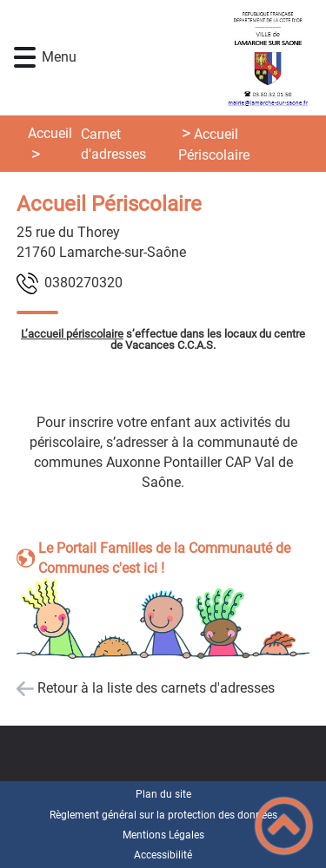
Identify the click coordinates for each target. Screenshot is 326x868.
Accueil (50, 133)
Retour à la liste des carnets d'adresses (156, 688)
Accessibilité (163, 855)
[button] (25, 58)
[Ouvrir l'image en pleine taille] (163, 620)
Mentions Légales (163, 835)
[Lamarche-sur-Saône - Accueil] (189, 58)
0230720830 (83, 283)
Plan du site (163, 794)
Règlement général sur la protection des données (163, 815)
